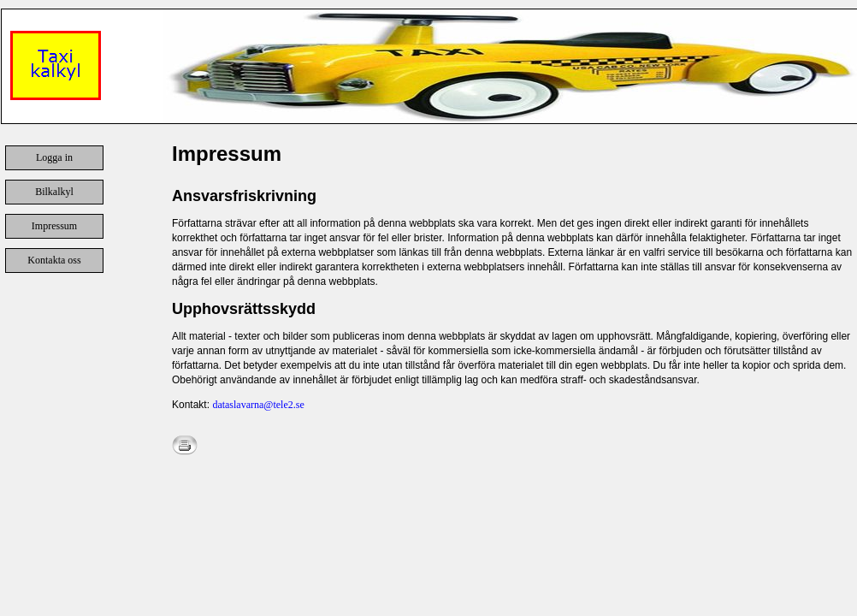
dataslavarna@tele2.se (258, 405)
